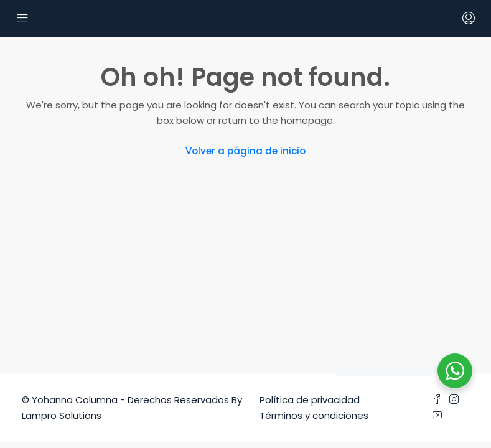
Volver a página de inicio (245, 151)
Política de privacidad (310, 400)
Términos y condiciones (314, 415)
